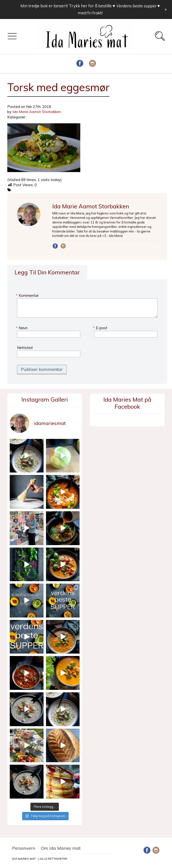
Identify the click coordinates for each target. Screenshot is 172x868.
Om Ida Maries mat (61, 848)
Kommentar (28, 295)
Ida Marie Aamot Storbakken (37, 112)
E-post (101, 328)
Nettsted (25, 348)
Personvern (24, 848)
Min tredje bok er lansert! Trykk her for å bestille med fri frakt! (90, 9)
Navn (22, 328)
